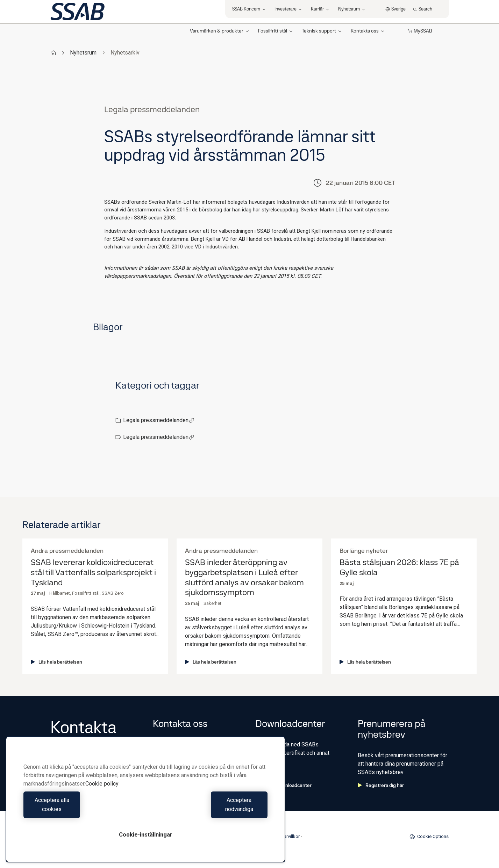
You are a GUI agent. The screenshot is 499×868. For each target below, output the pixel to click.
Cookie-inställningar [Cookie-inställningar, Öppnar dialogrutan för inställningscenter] (146, 835)
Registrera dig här (381, 785)
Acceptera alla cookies (83, 809)
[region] (145, 804)
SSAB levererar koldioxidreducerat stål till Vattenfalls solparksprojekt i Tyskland (93, 572)
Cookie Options (429, 837)
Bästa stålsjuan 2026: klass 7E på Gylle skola (399, 567)
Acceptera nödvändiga (208, 809)
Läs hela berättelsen (56, 662)
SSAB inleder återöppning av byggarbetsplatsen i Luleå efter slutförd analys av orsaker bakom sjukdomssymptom (244, 577)
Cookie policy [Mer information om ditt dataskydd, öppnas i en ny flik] (102, 793)
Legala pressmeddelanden (159, 420)
